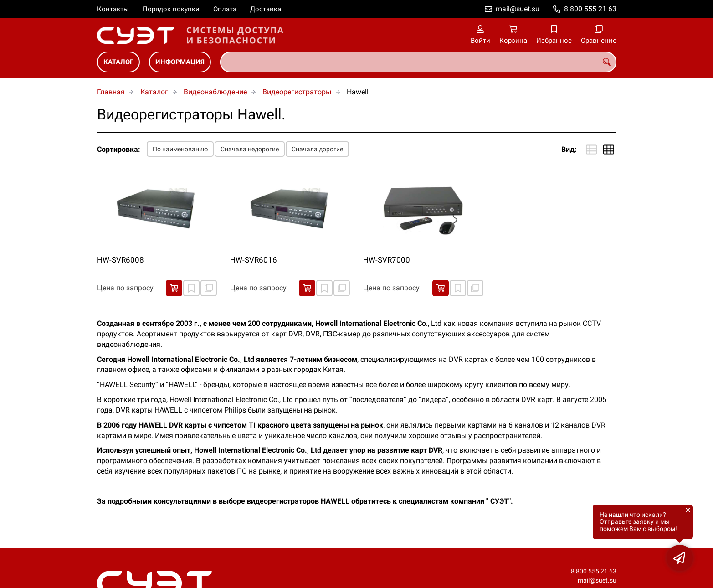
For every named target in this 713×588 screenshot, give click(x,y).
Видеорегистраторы (297, 92)
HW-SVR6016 (254, 260)
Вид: (569, 149)
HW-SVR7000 (387, 260)
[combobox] (418, 62)
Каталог (118, 62)
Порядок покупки (171, 9)
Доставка (266, 9)
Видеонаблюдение (215, 92)
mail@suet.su (518, 9)
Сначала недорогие (250, 149)
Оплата (225, 9)
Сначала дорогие (317, 149)
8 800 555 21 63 (590, 9)
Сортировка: (119, 149)
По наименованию (180, 149)
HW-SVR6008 (121, 260)
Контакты (113, 9)
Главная (111, 92)
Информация (180, 62)
